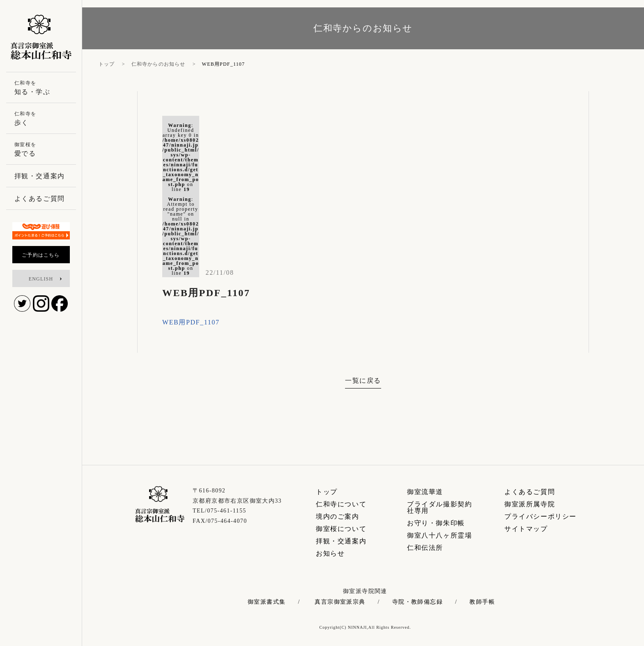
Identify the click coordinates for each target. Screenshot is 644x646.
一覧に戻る (363, 380)
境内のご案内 (338, 516)
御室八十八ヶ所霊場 (439, 535)
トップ (107, 64)
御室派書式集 (267, 602)
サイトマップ (526, 529)
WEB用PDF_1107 (191, 322)
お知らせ (330, 553)
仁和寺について (341, 504)
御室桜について (341, 529)
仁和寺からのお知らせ (159, 64)
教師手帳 (482, 602)
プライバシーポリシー (540, 516)
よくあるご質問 (530, 492)
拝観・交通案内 (341, 541)
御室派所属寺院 (530, 504)
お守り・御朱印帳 (436, 523)
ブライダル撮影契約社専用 (439, 507)
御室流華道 (425, 492)
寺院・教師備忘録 (417, 602)
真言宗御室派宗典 (340, 602)
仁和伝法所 (425, 548)
